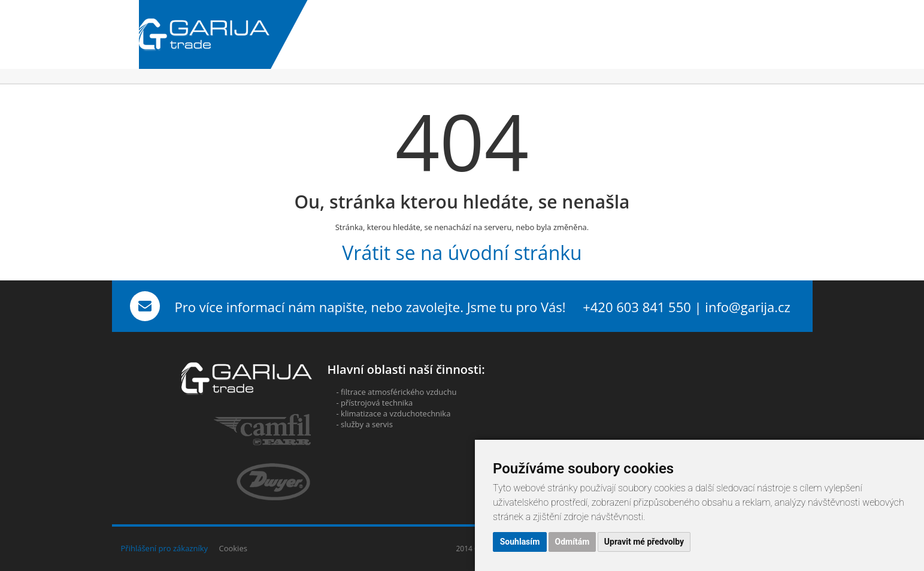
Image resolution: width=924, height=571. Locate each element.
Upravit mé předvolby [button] (644, 542)
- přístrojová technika (375, 403)
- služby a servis (365, 424)
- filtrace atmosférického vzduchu (397, 392)
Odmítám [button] (572, 542)
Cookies (233, 548)
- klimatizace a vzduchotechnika (394, 413)
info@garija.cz (748, 307)
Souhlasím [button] (520, 542)
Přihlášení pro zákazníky (165, 548)
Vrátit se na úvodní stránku (462, 253)
